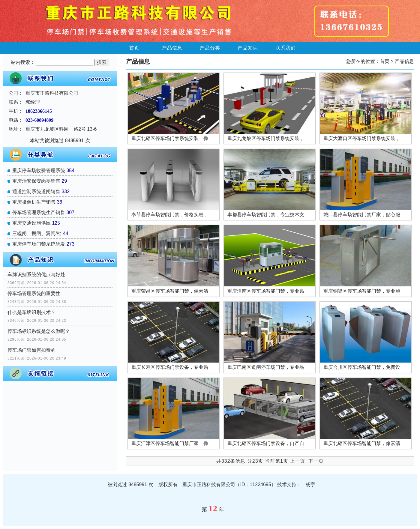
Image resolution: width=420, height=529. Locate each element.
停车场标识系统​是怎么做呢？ (39, 331)
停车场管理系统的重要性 (34, 293)
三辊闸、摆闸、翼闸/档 (37, 233)
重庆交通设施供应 (31, 223)
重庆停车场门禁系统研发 (39, 244)
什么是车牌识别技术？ (31, 312)
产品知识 (248, 48)
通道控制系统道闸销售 (36, 191)
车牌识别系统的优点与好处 (36, 275)
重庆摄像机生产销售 (34, 202)
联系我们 (286, 48)
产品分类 (210, 48)
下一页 (316, 461)
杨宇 (310, 484)
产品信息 (172, 48)
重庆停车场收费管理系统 (39, 170)
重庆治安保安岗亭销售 (36, 181)
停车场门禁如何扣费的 (31, 350)
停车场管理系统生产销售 (39, 212)
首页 (134, 48)
